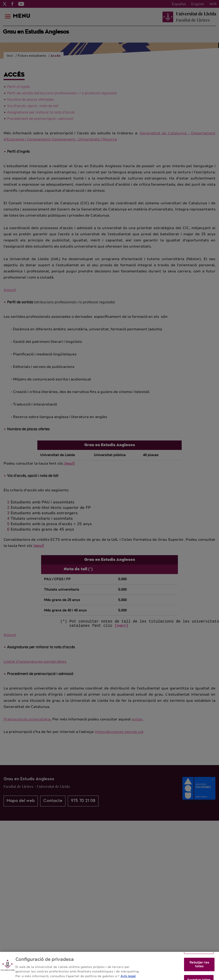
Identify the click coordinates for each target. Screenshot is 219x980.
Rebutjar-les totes (199, 967)
